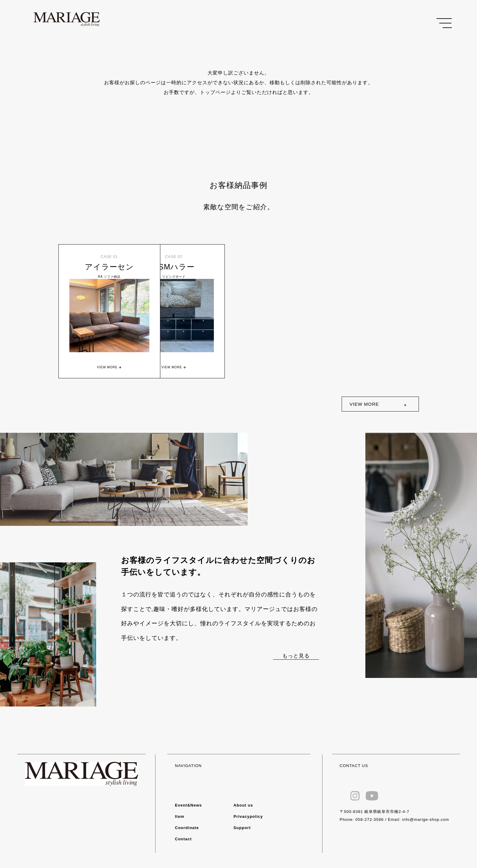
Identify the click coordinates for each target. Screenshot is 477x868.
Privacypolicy (248, 816)
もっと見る (296, 656)
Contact (183, 839)
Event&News (188, 805)
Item (180, 816)
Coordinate (187, 828)
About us (243, 805)
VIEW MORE (364, 404)
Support (242, 828)
